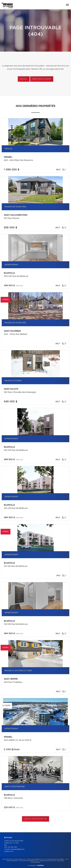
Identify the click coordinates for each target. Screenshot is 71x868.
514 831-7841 (12, 847)
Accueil (24, 79)
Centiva (40, 865)
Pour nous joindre (42, 79)
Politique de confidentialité (29, 861)
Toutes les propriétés (36, 819)
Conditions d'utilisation (48, 861)
